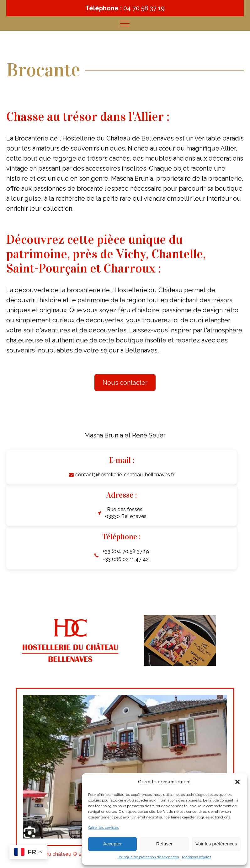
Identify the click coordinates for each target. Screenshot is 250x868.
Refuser (165, 844)
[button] (237, 782)
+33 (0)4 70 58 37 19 (126, 551)
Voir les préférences (216, 844)
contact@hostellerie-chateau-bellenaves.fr (125, 475)
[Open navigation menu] (125, 24)
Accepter (112, 844)
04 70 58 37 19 (144, 8)
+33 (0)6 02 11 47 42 (126, 559)
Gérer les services (104, 828)
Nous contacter (125, 383)
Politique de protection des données (148, 857)
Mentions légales (197, 857)
